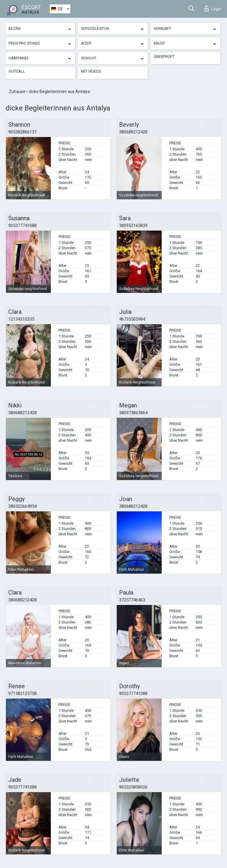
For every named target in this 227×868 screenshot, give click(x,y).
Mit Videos (91, 71)
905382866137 (22, 132)
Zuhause (18, 92)
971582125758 (22, 694)
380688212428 (133, 132)
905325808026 (133, 787)
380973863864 (133, 413)
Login (213, 9)
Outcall (17, 71)
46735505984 (132, 319)
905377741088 (22, 226)
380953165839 (133, 226)
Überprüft (164, 57)
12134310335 (21, 319)
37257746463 (132, 600)
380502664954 (22, 506)
